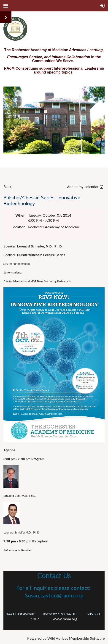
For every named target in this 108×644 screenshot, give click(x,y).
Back (7, 186)
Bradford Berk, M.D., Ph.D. (20, 496)
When (20, 215)
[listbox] (86, 187)
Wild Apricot (58, 638)
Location (18, 227)
